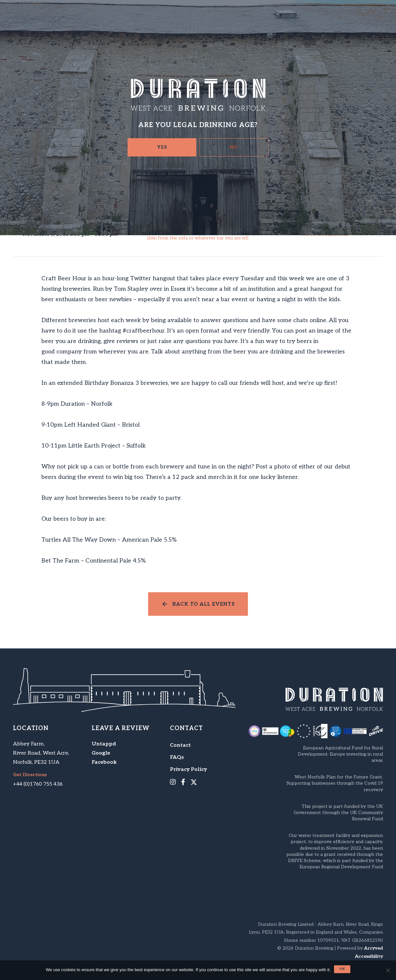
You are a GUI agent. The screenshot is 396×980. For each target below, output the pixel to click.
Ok (342, 969)
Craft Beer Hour (198, 235)
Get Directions (30, 775)
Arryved (373, 948)
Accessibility (369, 956)
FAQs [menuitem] (177, 757)
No (234, 147)
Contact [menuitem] (180, 745)
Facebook (104, 762)
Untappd (104, 744)
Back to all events (204, 604)
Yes (162, 147)
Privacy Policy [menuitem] (188, 769)
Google (101, 753)
